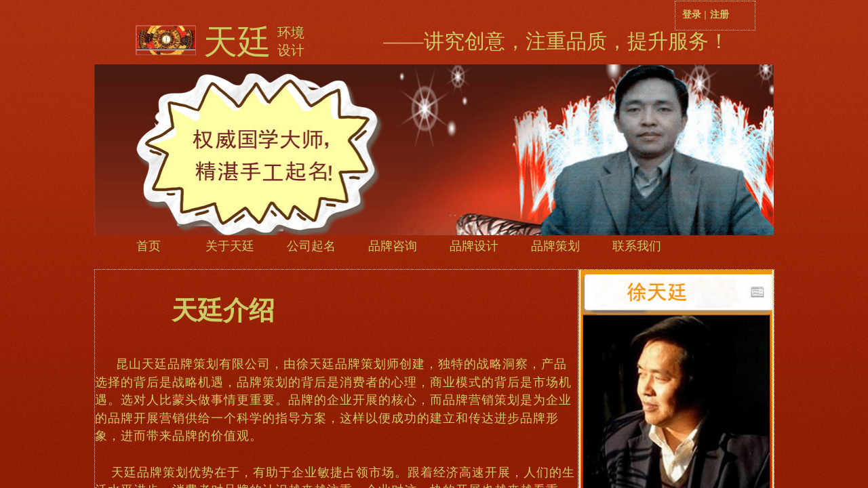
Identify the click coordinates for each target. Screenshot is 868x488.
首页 (149, 246)
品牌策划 (555, 246)
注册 (719, 15)
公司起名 (311, 246)
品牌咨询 (393, 246)
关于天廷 (230, 246)
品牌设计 (474, 246)
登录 (692, 15)
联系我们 (637, 246)
